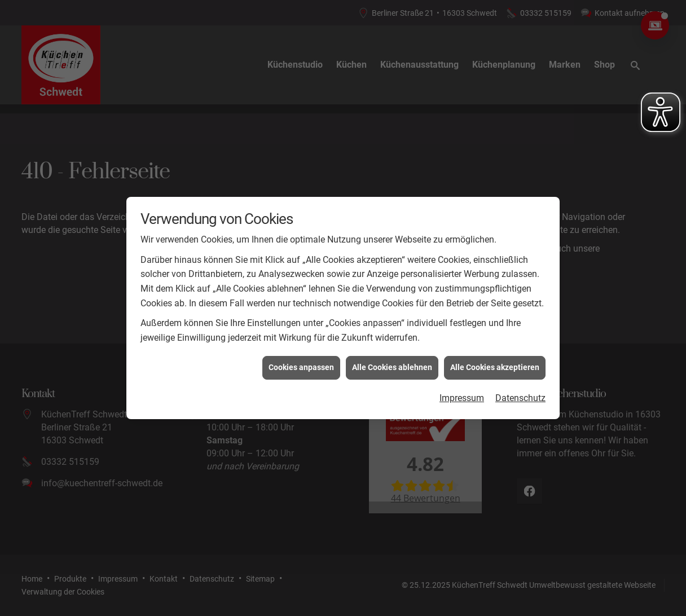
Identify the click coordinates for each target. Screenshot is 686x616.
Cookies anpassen (301, 366)
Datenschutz (520, 396)
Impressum (462, 396)
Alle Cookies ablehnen (392, 366)
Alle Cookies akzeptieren (495, 366)
